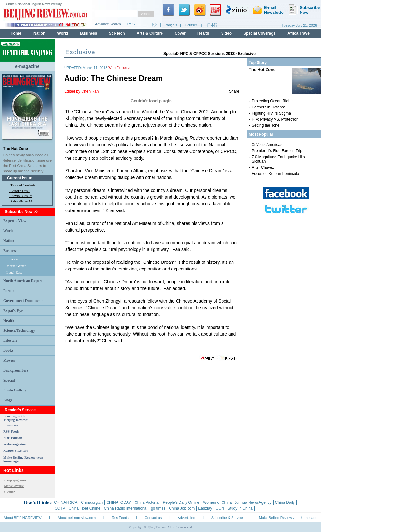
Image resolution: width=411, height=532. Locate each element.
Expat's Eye (13, 311)
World (9, 231)
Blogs (8, 400)
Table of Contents (23, 185)
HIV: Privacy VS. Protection (275, 119)
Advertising (186, 518)
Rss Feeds (120, 518)
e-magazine (27, 66)
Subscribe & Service (227, 518)
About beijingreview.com (77, 518)
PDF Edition (13, 438)
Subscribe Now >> (22, 212)
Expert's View (15, 221)
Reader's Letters (16, 450)
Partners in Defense (269, 107)
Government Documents (23, 301)
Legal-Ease (14, 272)
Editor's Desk (20, 191)
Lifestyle (10, 340)
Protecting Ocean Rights (273, 101)
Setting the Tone (266, 125)
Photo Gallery (15, 390)
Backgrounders (16, 370)
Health (9, 321)
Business (10, 251)
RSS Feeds (11, 431)
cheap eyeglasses (15, 480)
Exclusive (246, 54)
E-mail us (10, 425)
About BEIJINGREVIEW (23, 518)
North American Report (23, 281)
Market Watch (16, 266)
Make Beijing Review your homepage (288, 518)
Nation (9, 241)
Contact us (153, 518)
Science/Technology (19, 330)
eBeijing (10, 492)
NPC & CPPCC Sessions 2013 (207, 54)
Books (8, 350)
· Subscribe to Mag (22, 201)
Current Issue (19, 178)
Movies (9, 360)
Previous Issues (22, 196)
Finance (12, 259)
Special (9, 380)
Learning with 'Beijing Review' (16, 418)
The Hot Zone (16, 149)
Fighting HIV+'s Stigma (271, 113)
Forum (9, 291)
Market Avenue (14, 486)
